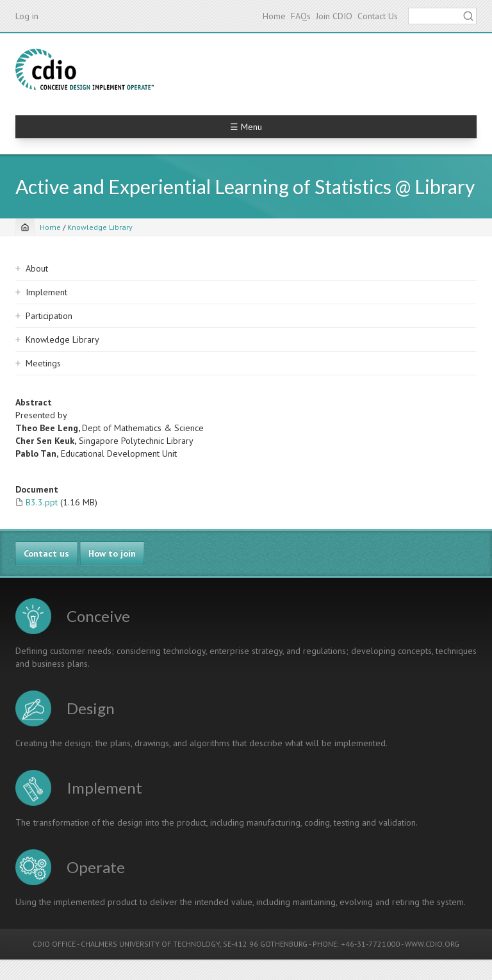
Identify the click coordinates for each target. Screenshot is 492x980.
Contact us (46, 553)
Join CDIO (334, 16)
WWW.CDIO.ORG (432, 944)
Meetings (43, 363)
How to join (112, 553)
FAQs (301, 16)
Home (274, 16)
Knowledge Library (100, 227)
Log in (27, 16)
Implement (46, 292)
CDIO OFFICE (54, 944)
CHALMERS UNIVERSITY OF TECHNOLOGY (150, 944)
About (37, 268)
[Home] (25, 227)
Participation (49, 316)
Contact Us (378, 16)
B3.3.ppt (42, 502)
